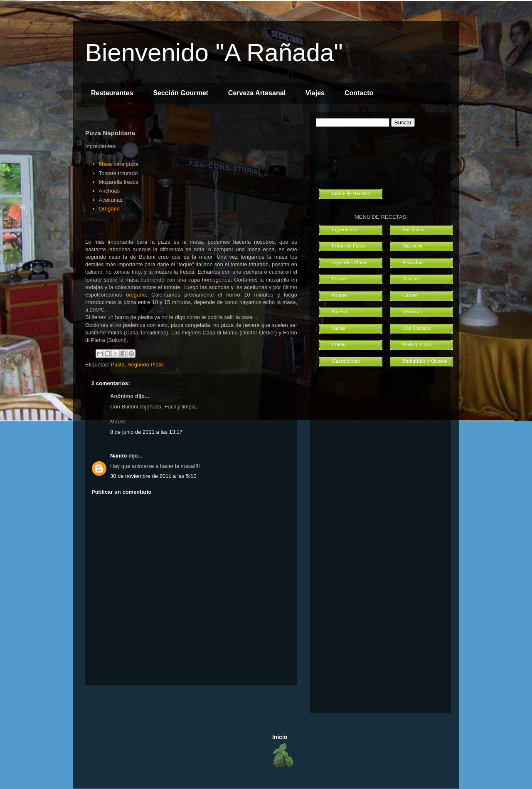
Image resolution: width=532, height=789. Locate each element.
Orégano (110, 209)
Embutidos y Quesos (425, 361)
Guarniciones (346, 361)
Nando (118, 456)
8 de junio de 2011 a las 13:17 (146, 432)
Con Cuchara (416, 328)
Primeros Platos (349, 246)
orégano (136, 295)
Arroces (411, 278)
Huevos (340, 311)
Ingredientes (345, 229)
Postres (340, 278)
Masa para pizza (119, 164)
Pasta (117, 365)
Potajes (340, 295)
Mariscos (412, 246)
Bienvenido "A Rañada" (214, 53)
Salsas (339, 328)
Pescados (412, 262)
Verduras (412, 311)
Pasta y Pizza (417, 344)
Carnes (410, 295)
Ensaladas (413, 229)
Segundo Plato (145, 365)
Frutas (339, 344)
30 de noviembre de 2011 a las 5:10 (153, 476)
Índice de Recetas (351, 193)
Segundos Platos (350, 262)
